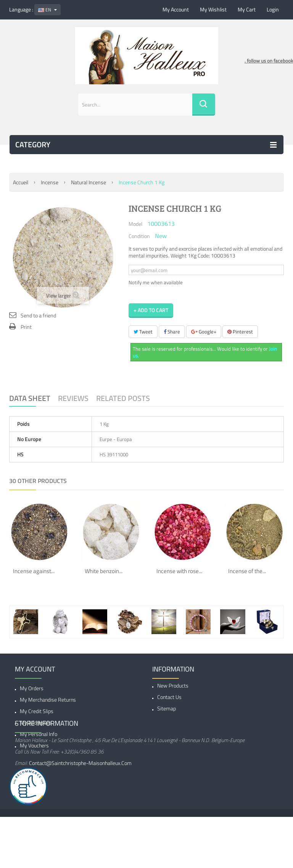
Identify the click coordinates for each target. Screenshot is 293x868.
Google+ (204, 332)
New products (173, 688)
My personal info (39, 734)
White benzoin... (104, 571)
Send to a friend (38, 315)
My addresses (36, 722)
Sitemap (167, 711)
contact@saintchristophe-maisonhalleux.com (80, 805)
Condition (139, 236)
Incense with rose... (179, 571)
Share (172, 332)
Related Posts (123, 398)
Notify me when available (156, 282)
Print (26, 327)
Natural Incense (89, 182)
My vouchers (34, 745)
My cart (247, 9)
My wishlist (213, 9)
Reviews (73, 398)
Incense (50, 182)
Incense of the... (247, 571)
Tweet (143, 332)
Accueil (21, 182)
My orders (32, 688)
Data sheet (30, 398)
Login (273, 9)
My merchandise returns (48, 700)
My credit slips (37, 711)
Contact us (169, 700)
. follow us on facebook (269, 61)
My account (176, 9)
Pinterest (240, 332)
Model (135, 224)
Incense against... (34, 571)
